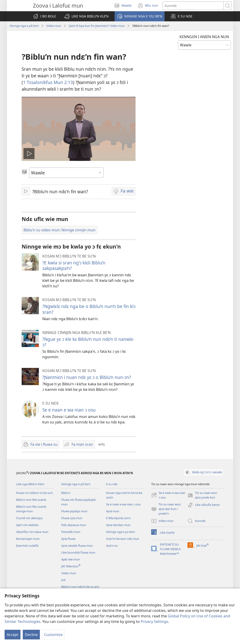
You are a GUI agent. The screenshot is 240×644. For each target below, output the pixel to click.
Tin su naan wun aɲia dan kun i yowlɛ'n (166, 509)
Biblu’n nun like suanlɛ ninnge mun (31, 509)
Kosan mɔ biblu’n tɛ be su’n (35, 493)
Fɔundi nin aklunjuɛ (29, 518)
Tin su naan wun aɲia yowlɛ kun (202, 495)
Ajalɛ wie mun (71, 559)
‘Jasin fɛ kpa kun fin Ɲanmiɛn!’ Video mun (97, 26)
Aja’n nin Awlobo (27, 525)
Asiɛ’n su (112, 546)
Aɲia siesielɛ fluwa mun (77, 546)
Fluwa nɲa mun (72, 518)
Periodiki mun (71, 532)
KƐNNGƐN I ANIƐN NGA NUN (204, 37)
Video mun (54, 26)
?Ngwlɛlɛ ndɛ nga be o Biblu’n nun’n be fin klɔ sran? (89, 309)
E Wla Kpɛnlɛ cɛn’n (118, 518)
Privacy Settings (154, 622)
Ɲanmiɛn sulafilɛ (27, 546)
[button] (86, 16)
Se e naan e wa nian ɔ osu (69, 410)
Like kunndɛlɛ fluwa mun (78, 552)
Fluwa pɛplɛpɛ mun (74, 511)
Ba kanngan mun (28, 539)
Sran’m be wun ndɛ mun (123, 539)
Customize (53, 635)
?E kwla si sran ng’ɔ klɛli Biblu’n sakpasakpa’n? (74, 265)
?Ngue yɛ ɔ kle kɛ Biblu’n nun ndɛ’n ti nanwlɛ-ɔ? (88, 342)
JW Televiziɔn (71, 566)
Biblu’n (66, 493)
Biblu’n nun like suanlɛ (31, 500)
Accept (13, 635)
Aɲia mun (113, 511)
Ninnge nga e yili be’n (24, 26)
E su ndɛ (112, 484)
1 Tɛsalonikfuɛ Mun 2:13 (48, 82)
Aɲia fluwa (68, 539)
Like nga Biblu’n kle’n (30, 484)
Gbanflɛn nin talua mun (32, 532)
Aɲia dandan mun (118, 525)
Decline (31, 635)
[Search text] (193, 6)
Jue (63, 580)
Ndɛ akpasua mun (74, 525)
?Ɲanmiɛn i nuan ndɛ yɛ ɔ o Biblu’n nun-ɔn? (87, 377)
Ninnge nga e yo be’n (121, 532)
